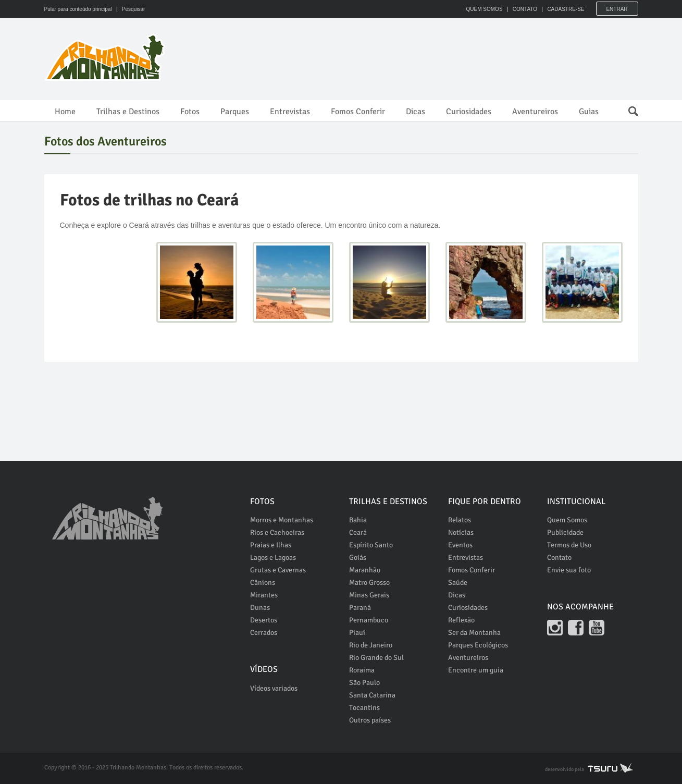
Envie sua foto (569, 570)
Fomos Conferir (358, 112)
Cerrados (264, 633)
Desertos (264, 620)
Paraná (360, 608)
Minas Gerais (369, 595)
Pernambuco (369, 620)
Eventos (460, 545)
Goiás (358, 558)
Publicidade (565, 532)
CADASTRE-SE (566, 9)
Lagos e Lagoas (273, 558)
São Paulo (364, 683)
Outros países (370, 720)
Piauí (357, 633)
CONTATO (525, 9)
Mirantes (264, 595)
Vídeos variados (274, 688)
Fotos (190, 112)
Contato (559, 558)
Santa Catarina (372, 695)
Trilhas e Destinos (128, 112)
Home (65, 112)
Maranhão (365, 570)
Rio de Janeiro (371, 645)
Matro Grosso (369, 583)
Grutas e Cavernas (278, 570)
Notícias (461, 532)
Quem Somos (567, 520)
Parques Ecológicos (478, 645)
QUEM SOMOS (485, 9)
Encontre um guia (476, 670)
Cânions (263, 583)
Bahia (358, 520)
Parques (235, 112)
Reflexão (461, 620)
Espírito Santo (371, 545)
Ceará (358, 532)
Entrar (617, 9)
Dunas (260, 608)
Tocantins (364, 708)
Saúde (458, 583)
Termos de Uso (569, 545)
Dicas (416, 112)
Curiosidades (469, 112)
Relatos (460, 520)
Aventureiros (535, 112)
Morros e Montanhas (282, 520)
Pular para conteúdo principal (78, 9)
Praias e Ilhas (271, 545)
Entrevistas (290, 112)
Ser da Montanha (474, 633)
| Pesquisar (129, 9)
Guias (589, 112)
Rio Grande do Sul (376, 658)
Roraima (362, 670)
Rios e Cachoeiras (277, 532)
